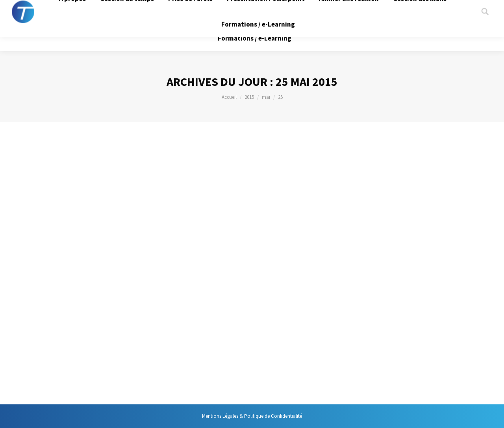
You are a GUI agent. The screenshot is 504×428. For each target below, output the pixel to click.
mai (266, 97)
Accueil (229, 97)
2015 (249, 97)
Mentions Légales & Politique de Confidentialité (252, 416)
